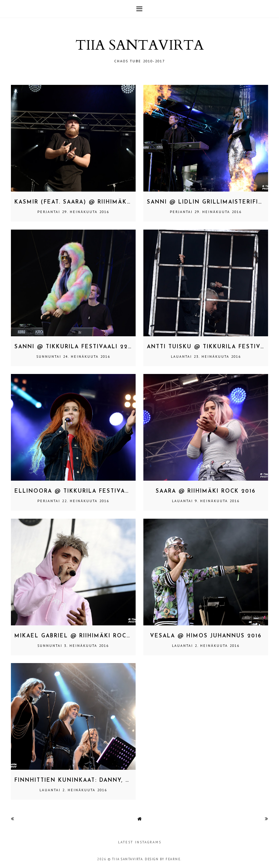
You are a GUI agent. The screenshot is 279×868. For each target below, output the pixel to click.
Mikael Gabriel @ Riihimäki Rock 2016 (81, 636)
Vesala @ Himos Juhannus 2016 (206, 636)
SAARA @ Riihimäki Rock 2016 (206, 491)
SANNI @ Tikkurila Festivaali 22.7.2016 (82, 347)
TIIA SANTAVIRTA (139, 45)
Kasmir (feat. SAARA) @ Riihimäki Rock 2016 (90, 202)
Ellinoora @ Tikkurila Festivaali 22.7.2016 (91, 491)
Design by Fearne (163, 859)
